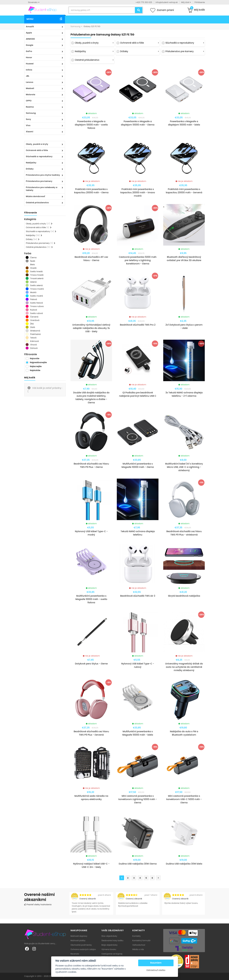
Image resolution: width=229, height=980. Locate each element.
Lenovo (30, 82)
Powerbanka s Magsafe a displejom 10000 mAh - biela (184, 123)
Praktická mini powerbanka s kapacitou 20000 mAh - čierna (91, 191)
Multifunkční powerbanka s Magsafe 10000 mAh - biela (138, 733)
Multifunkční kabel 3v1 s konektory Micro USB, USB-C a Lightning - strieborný (184, 467)
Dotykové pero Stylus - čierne (91, 664)
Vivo (28, 125)
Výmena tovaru (109, 949)
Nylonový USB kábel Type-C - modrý (91, 533)
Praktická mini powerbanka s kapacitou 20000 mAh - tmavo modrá (138, 192)
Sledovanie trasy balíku (112, 940)
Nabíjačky (31, 163)
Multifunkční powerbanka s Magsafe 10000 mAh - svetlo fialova (91, 599)
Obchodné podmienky (81, 945)
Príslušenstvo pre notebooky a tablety (42, 189)
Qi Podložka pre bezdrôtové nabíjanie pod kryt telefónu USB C (138, 394)
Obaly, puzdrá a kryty (37, 144)
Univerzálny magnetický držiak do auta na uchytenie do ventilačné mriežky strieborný (184, 667)
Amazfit (30, 27)
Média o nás (138, 949)
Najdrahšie (35, 370)
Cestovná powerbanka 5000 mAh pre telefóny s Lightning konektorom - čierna (138, 260)
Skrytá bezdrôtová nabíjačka (184, 596)
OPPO (29, 101)
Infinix (29, 70)
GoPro (29, 51)
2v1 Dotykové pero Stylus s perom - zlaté (184, 326)
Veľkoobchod (139, 945)
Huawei (30, 64)
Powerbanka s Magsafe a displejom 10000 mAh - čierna (138, 123)
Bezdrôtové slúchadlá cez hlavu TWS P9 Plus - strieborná (184, 533)
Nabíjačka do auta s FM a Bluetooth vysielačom (184, 733)
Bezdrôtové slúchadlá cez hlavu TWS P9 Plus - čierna (91, 465)
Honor (29, 57)
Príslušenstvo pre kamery (39, 181)
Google (30, 45)
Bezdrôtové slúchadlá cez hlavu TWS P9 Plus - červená (91, 733)
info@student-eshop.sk (167, 2)
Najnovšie (35, 358)
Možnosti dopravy (79, 936)
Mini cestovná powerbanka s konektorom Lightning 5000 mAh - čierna (138, 799)
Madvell (30, 88)
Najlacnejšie (36, 366)
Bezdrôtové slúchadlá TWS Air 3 (138, 596)
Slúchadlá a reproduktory (39, 156)
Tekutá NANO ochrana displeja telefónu (138, 533)
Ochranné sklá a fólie (37, 150)
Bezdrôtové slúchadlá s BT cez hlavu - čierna (91, 259)
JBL (28, 76)
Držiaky (30, 169)
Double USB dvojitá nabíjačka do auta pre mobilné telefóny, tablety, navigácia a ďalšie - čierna (91, 398)
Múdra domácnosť (36, 196)
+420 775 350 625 (144, 2)
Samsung (31, 113)
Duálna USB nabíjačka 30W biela (184, 864)
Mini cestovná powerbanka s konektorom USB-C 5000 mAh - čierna (184, 799)
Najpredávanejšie (38, 362)
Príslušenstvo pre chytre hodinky (43, 175)
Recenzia (75, 954)
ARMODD (31, 39)
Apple (29, 33)
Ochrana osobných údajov (83, 949)
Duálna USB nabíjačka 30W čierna (138, 864)
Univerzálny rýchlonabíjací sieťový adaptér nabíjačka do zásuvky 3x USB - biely (91, 328)
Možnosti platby (78, 940)
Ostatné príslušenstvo (37, 203)
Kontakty (136, 936)
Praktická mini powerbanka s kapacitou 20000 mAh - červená (184, 191)
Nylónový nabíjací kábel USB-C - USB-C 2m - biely (91, 865)
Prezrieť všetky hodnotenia (38, 905)
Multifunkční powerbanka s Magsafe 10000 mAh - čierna (138, 465)
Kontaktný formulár (141, 940)
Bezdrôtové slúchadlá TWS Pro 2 (138, 325)
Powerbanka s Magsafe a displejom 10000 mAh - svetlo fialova (91, 125)
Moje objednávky (109, 945)
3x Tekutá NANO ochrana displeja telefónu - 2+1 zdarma (184, 394)
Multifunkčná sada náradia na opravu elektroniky (91, 798)
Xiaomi (30, 132)
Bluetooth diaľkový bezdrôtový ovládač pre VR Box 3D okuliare (184, 259)
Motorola (31, 94)
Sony (29, 119)
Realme (30, 107)
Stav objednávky (109, 936)
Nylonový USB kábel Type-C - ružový (138, 665)
